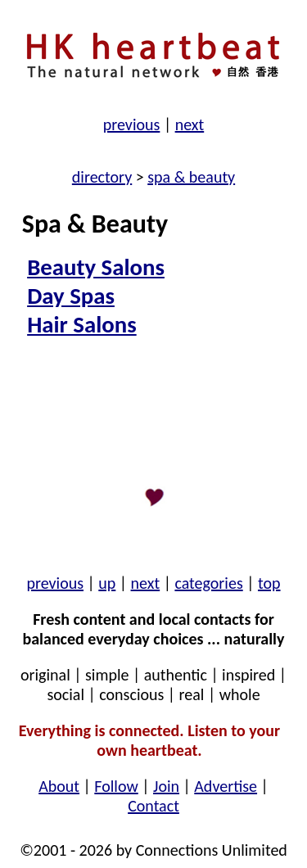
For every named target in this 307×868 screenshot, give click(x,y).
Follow (116, 786)
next (190, 124)
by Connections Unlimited (200, 850)
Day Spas (71, 296)
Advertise (226, 786)
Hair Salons (82, 325)
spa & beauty (191, 177)
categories (208, 583)
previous (132, 124)
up (107, 583)
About (59, 786)
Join (166, 786)
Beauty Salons (96, 267)
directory (102, 177)
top (269, 583)
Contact (153, 806)
